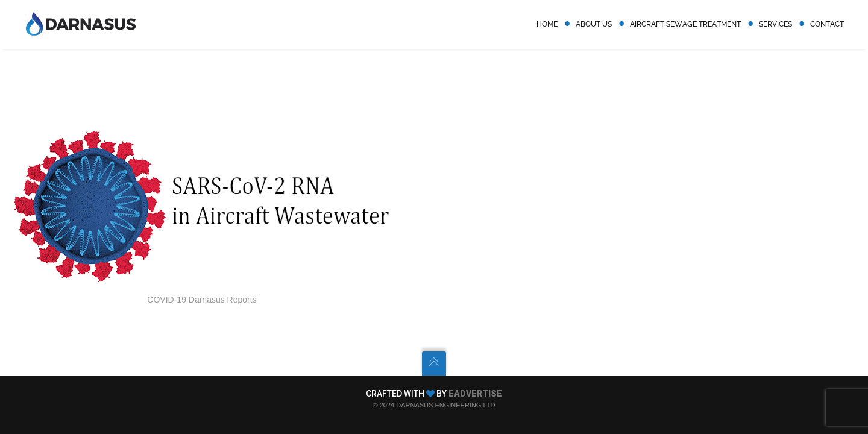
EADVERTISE (475, 394)
